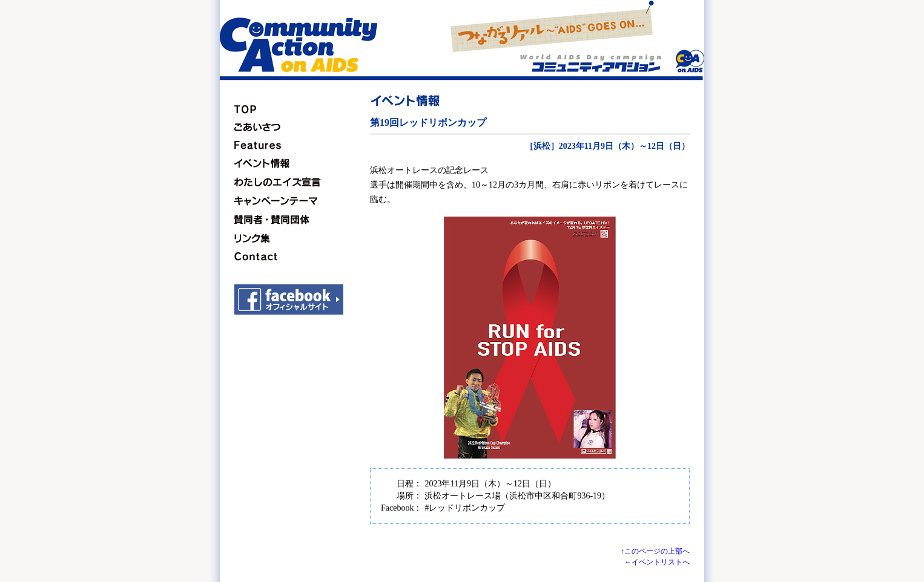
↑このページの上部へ (655, 551)
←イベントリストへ (657, 562)
